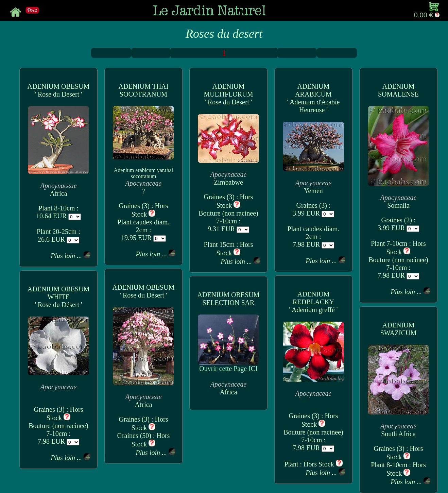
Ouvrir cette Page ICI (228, 365)
